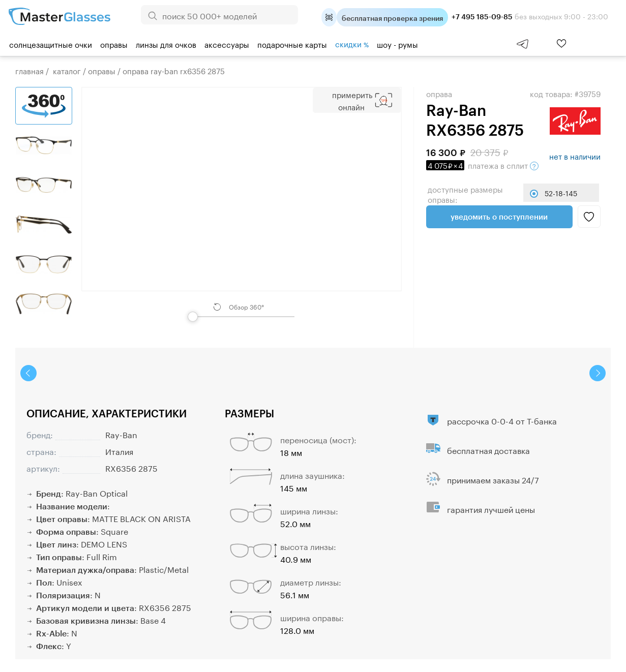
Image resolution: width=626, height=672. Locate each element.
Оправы (114, 44)
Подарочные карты (292, 44)
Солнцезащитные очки (51, 44)
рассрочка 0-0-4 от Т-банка (502, 420)
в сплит (482, 165)
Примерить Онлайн (352, 100)
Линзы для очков (166, 44)
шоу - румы (397, 44)
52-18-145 (561, 193)
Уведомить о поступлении (499, 217)
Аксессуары (227, 44)
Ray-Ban (121, 434)
